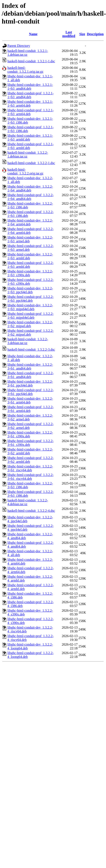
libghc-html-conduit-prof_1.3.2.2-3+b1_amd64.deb (30, 375)
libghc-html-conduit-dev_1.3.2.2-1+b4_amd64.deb (30, 188)
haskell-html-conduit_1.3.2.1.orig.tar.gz (25, 70)
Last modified (69, 34)
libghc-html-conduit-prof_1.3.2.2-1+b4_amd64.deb (30, 197)
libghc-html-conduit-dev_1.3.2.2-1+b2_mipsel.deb (30, 324)
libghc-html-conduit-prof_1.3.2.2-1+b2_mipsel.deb (30, 333)
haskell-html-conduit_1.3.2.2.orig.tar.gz (25, 171)
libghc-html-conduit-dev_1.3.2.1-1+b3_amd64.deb (30, 87)
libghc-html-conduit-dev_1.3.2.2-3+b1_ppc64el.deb (30, 383)
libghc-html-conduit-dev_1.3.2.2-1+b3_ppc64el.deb (30, 290)
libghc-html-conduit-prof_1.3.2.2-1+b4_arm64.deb (30, 231)
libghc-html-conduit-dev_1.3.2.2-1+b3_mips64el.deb (30, 307)
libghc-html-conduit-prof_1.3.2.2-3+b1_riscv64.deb (30, 477)
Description (95, 34)
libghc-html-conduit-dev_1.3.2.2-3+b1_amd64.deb (30, 366)
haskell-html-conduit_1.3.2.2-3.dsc (31, 350)
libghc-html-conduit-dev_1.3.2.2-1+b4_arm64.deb (30, 222)
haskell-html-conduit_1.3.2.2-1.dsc (31, 163)
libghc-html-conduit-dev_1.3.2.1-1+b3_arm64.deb (30, 104)
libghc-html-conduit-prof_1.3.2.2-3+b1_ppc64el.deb (30, 392)
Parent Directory (19, 46)
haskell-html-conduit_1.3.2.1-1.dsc (31, 61)
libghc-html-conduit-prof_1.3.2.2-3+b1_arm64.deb (30, 409)
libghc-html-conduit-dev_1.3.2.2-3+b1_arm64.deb (30, 400)
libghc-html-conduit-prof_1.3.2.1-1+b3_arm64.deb (30, 112)
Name (33, 34)
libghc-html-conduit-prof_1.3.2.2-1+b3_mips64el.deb (30, 316)
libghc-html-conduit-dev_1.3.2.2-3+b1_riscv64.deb (30, 468)
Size (82, 34)
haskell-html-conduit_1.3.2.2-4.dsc (31, 511)
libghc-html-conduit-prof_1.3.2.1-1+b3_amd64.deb (30, 95)
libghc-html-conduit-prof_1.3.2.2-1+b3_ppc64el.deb (30, 299)
